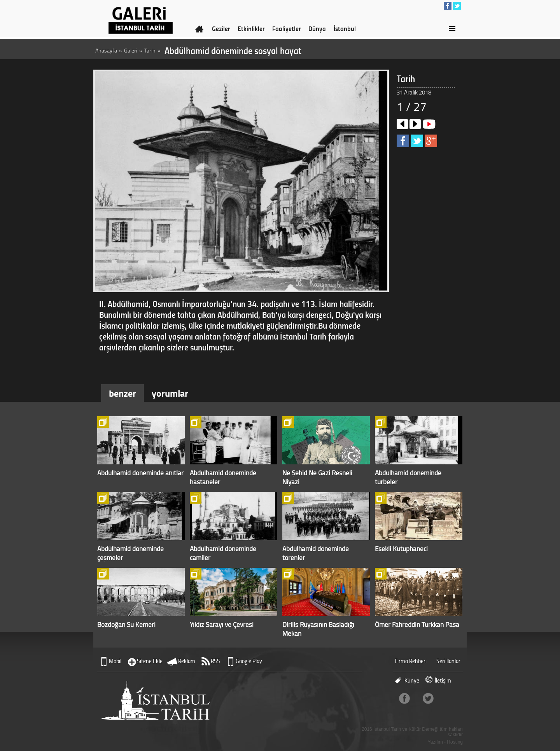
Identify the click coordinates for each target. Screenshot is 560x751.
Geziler (221, 28)
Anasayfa (106, 50)
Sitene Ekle (150, 661)
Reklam (187, 661)
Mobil (115, 661)
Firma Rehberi (411, 661)
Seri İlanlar (448, 661)
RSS (215, 661)
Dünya (317, 28)
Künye (412, 680)
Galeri (131, 50)
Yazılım (435, 742)
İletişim (443, 680)
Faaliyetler (286, 28)
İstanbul (345, 28)
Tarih (150, 50)
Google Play (249, 661)
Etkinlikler (251, 28)
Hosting (455, 742)
